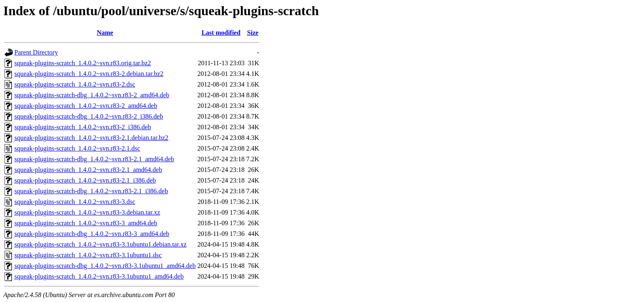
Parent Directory (36, 52)
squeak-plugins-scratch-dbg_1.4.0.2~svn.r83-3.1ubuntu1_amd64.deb (105, 266)
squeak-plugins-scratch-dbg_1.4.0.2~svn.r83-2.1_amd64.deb (94, 159)
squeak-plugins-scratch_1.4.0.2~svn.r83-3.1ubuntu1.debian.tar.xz (100, 244)
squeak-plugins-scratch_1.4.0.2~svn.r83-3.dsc (75, 202)
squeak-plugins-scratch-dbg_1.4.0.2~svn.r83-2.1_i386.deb (91, 191)
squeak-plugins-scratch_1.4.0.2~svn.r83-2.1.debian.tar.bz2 (91, 138)
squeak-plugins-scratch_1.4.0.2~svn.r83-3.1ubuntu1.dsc (88, 255)
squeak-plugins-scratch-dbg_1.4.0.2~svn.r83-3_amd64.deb (92, 234)
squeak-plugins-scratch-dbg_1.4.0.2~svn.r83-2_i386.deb (89, 116)
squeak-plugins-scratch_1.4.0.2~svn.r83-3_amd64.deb (86, 223)
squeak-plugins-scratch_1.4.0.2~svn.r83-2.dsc (75, 84)
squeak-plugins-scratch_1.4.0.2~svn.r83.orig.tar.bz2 (83, 63)
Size (253, 33)
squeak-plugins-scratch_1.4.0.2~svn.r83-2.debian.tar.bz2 (89, 74)
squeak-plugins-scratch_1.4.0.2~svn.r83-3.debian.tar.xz (87, 212)
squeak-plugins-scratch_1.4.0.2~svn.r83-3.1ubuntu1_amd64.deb (99, 276)
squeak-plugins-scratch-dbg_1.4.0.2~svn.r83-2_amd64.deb (92, 95)
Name (105, 33)
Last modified (221, 33)
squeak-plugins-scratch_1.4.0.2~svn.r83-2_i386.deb (83, 127)
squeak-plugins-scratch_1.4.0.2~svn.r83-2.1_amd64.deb (88, 170)
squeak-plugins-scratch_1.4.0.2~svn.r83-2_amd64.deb (86, 106)
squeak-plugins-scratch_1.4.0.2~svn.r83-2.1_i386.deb (85, 180)
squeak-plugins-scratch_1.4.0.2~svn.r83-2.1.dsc (77, 148)
